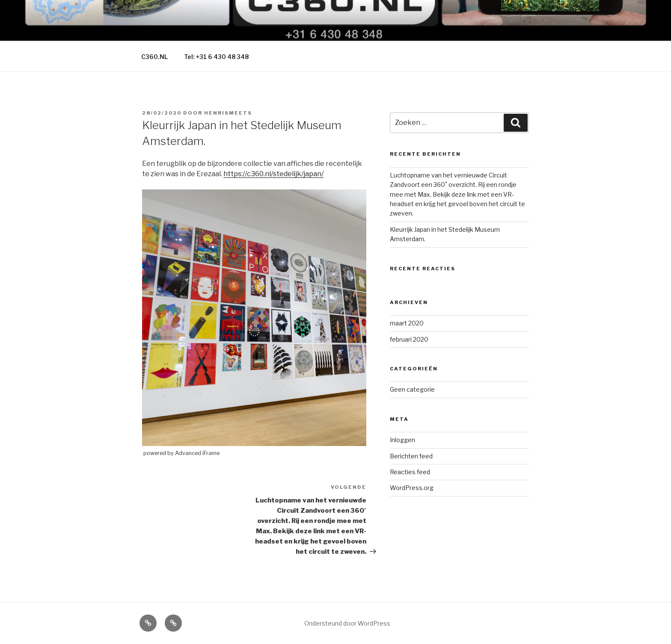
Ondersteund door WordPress (347, 623)
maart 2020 (407, 323)
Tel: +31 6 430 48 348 (216, 57)
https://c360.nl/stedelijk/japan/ (273, 174)
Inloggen (402, 440)
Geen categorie (412, 389)
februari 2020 (409, 339)
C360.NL (154, 57)
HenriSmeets (228, 113)
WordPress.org (412, 488)
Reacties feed (410, 472)
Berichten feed (411, 456)
